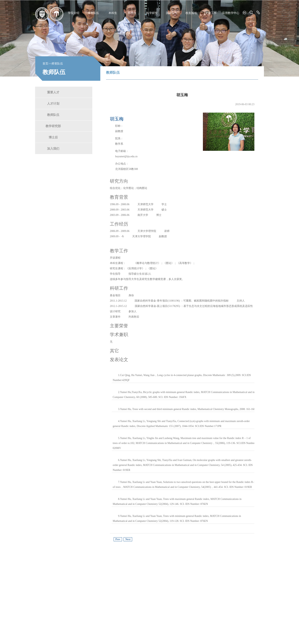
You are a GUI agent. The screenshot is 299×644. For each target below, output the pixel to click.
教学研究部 (53, 126)
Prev (118, 539)
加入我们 (53, 148)
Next (128, 539)
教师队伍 (53, 115)
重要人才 (53, 92)
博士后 (53, 137)
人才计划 (53, 103)
